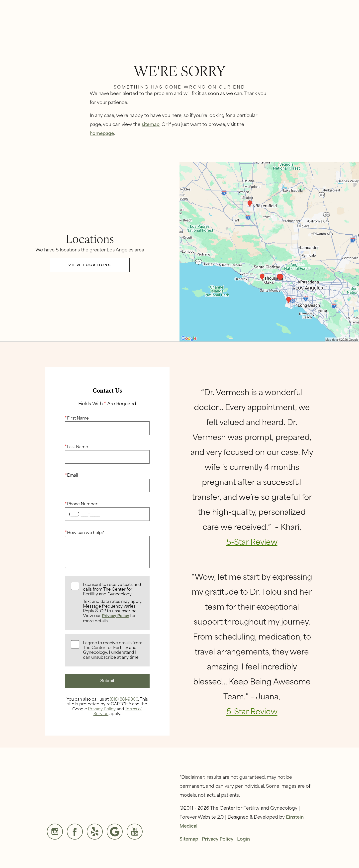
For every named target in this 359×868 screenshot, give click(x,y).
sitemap (151, 124)
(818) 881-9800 (124, 699)
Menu (337, 21)
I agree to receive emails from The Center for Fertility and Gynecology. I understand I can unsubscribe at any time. (113, 650)
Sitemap (189, 838)
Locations (273, 21)
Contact (306, 21)
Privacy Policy (116, 616)
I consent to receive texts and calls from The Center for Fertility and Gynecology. (113, 603)
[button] (170, 21)
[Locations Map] (269, 251)
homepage (102, 133)
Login (243, 838)
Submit (107, 681)
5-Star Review (252, 541)
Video (201, 21)
